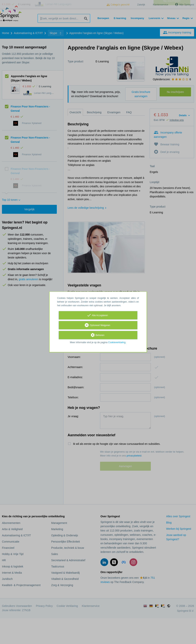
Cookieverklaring (117, 343)
